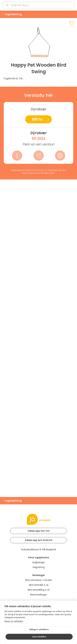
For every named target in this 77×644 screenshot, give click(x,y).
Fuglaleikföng (13, 14)
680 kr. (38, 119)
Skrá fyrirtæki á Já (39, 585)
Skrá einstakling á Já (38, 590)
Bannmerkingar (38, 595)
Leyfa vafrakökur (39, 637)
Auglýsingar (38, 562)
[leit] (38, 5)
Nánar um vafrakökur (14, 621)
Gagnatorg (38, 567)
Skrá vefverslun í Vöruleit (39, 580)
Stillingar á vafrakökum (39, 630)
